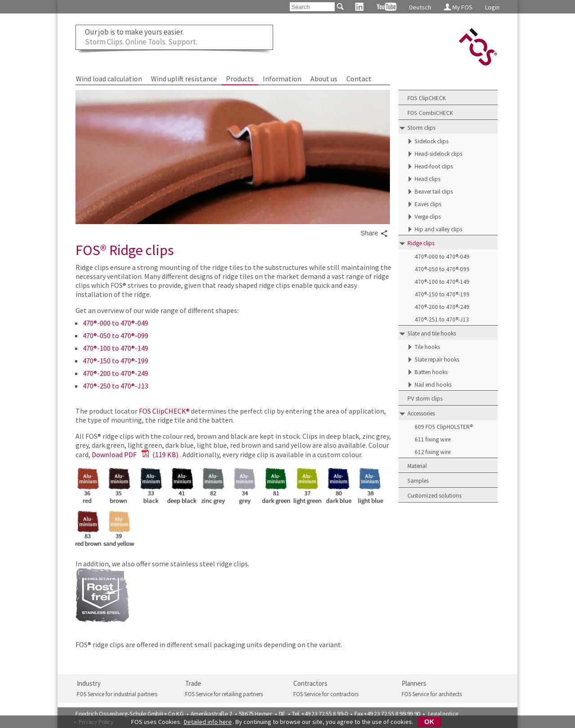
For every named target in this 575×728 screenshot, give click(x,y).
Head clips (427, 179)
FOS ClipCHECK (427, 98)
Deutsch (420, 7)
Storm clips (421, 128)
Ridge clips (421, 243)
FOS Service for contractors (326, 694)
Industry (89, 683)
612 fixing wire (433, 452)
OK (429, 722)
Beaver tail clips (434, 192)
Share (374, 234)
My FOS (458, 7)
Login (492, 7)
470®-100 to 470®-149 (115, 348)
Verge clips (428, 217)
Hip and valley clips (438, 229)
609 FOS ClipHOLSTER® (444, 427)
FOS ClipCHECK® (164, 411)
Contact (359, 79)
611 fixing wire (433, 439)
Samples (418, 481)
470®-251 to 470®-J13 (442, 320)
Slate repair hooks (437, 360)
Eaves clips (428, 204)
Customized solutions (434, 496)
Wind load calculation (109, 79)
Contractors (310, 683)
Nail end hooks (433, 385)
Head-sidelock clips (438, 154)
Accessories (421, 413)
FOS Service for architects (432, 694)
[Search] (312, 7)
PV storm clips (425, 399)
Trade (193, 683)
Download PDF (135, 454)
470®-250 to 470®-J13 (115, 386)
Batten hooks (431, 372)
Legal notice (443, 714)
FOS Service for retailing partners (224, 694)
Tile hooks (427, 347)
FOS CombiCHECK (430, 113)
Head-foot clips (434, 166)
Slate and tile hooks (432, 333)
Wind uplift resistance (184, 79)
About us (324, 79)
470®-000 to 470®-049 (115, 323)
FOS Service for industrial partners (117, 694)
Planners (414, 683)
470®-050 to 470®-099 (115, 335)
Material (417, 466)
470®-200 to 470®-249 (115, 373)
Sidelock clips (431, 141)
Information (282, 79)
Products (240, 79)
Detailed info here (208, 722)
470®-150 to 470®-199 (115, 361)
